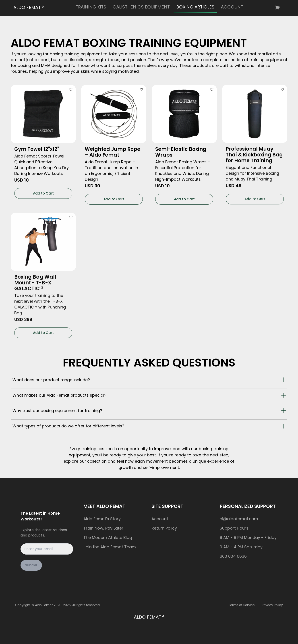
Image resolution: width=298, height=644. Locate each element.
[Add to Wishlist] (71, 88)
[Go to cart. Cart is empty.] (278, 8)
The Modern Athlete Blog (108, 537)
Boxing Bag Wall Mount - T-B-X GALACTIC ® (35, 277)
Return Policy (164, 528)
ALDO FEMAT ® (29, 7)
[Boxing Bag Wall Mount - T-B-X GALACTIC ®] (43, 236)
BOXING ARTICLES (195, 7)
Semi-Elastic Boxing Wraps (181, 148)
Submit (31, 565)
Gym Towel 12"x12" (37, 148)
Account (160, 519)
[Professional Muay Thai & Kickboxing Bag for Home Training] (255, 109)
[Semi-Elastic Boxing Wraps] (184, 110)
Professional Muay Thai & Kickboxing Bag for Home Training (254, 150)
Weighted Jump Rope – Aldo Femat (113, 150)
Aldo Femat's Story (102, 519)
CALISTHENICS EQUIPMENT (141, 7)
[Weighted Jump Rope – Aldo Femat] (114, 112)
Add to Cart (43, 192)
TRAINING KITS (91, 7)
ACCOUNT (232, 7)
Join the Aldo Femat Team (110, 547)
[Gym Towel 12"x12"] (43, 113)
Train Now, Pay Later (103, 528)
